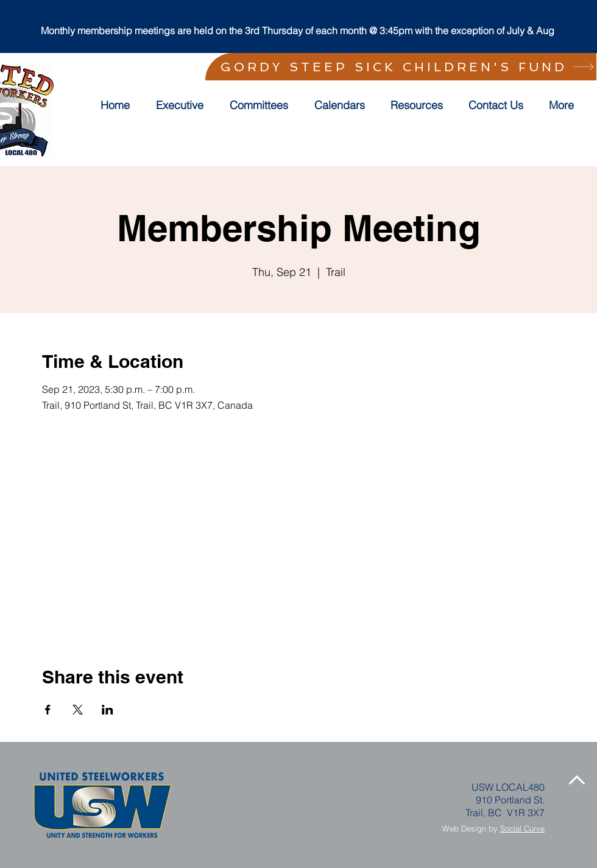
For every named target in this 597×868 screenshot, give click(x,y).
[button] (263, 105)
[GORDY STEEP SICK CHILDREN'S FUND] (401, 67)
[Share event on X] (78, 710)
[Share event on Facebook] (48, 710)
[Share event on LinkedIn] (108, 710)
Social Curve (522, 828)
